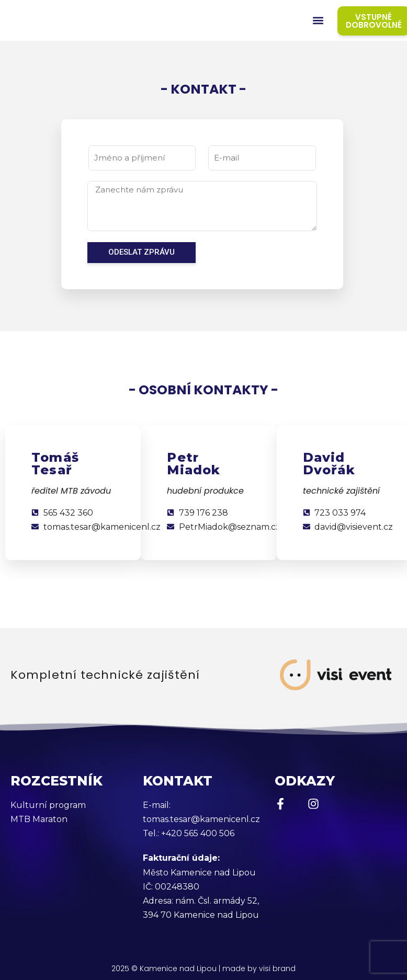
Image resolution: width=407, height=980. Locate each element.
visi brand (277, 968)
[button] (318, 21)
